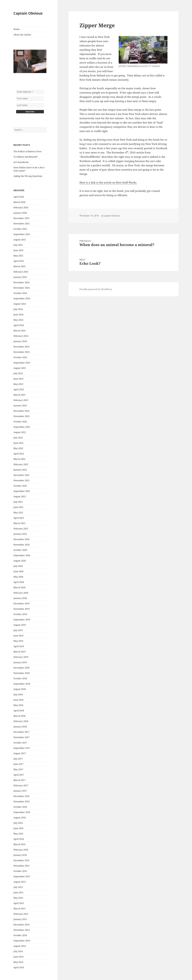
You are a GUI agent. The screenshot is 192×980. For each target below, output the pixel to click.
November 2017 (22, 737)
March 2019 (19, 652)
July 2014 (18, 951)
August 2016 (20, 818)
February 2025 (21, 272)
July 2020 (18, 566)
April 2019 (19, 646)
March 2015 (19, 909)
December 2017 (21, 732)
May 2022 (18, 448)
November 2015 (22, 866)
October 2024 (20, 293)
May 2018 (18, 705)
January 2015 (20, 919)
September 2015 (22, 876)
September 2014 (22, 941)
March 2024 (19, 331)
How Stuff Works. (126, 182)
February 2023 (21, 400)
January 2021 (20, 534)
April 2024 (19, 325)
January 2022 (20, 470)
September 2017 (22, 748)
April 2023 (19, 389)
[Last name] (30, 105)
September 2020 (22, 555)
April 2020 (19, 582)
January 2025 (20, 277)
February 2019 (21, 657)
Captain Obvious (28, 13)
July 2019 (18, 630)
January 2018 (20, 727)
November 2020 (22, 545)
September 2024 (22, 298)
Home (17, 29)
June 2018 (18, 700)
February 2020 (21, 593)
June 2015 (18, 893)
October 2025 (20, 229)
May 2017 (18, 769)
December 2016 (21, 796)
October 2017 (20, 743)
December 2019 (21, 604)
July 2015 (18, 887)
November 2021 (22, 480)
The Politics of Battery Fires (27, 151)
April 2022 (19, 454)
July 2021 (18, 502)
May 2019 (18, 641)
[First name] (30, 99)
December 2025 (21, 218)
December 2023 (21, 347)
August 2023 (20, 368)
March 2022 (19, 459)
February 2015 (21, 914)
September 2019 (22, 620)
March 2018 (19, 716)
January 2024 (20, 341)
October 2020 (20, 550)
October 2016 (20, 807)
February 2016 (21, 850)
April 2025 (19, 261)
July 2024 (18, 309)
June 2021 (18, 507)
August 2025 (20, 240)
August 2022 (20, 432)
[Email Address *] (30, 92)
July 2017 (18, 759)
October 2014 (20, 935)
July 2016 (18, 823)
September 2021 (22, 491)
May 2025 (18, 256)
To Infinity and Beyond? (26, 157)
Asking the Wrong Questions (28, 176)
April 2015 (19, 903)
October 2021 (20, 486)
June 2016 (18, 828)
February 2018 (21, 721)
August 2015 (20, 882)
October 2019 (20, 614)
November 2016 (22, 802)
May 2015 (18, 898)
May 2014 (18, 962)
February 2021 (21, 529)
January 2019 (20, 662)
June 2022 (18, 443)
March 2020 (19, 587)
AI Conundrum (21, 162)
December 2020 (21, 539)
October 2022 (20, 422)
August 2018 (20, 689)
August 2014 (20, 946)
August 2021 (20, 496)
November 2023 (22, 352)
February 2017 (21, 785)
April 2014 (19, 967)
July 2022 (18, 438)
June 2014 (18, 957)
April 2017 (19, 775)
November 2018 (22, 673)
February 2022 (21, 464)
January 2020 (20, 598)
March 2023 (19, 395)
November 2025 (22, 224)
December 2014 (21, 925)
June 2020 (18, 571)
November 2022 (22, 416)
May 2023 (18, 384)
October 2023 (20, 357)
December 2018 (21, 668)
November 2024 (22, 288)
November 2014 (22, 930)
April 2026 (19, 197)
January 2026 (20, 213)
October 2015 (20, 871)
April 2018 (19, 711)
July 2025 (18, 245)
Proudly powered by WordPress (96, 289)
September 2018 (22, 684)
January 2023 (20, 406)
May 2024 (18, 320)
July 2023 (18, 373)
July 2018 (18, 694)
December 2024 (21, 282)
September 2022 (22, 427)
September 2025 (22, 234)
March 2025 (19, 266)
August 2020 (20, 561)
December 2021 (21, 475)
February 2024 (21, 336)
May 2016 (18, 834)
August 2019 (20, 625)
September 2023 (22, 363)
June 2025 (18, 250)
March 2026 (19, 202)
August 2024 (20, 304)
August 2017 (20, 753)
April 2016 (19, 839)
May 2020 (18, 577)
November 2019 (22, 609)
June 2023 (18, 379)
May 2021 (18, 513)
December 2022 (21, 411)
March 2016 (19, 844)
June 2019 (18, 636)
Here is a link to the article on (98, 182)
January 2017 (20, 791)
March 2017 (19, 780)
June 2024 (18, 315)
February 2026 (21, 208)
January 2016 (20, 855)
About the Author (22, 35)
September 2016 (22, 812)
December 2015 (21, 860)
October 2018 (20, 678)
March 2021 (19, 523)
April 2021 (19, 518)
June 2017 (18, 764)
